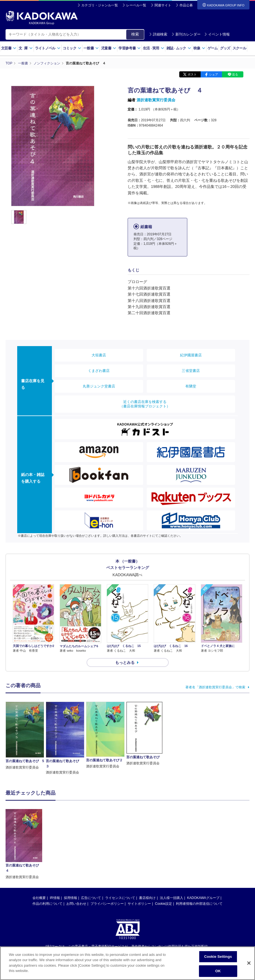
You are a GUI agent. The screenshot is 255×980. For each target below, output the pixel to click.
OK (218, 971)
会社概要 (39, 898)
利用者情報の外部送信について (199, 904)
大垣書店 (99, 355)
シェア (214, 74)
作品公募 (186, 5)
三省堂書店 (191, 371)
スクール (239, 48)
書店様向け (147, 898)
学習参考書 (130, 48)
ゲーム (213, 48)
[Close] (249, 963)
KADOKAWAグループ (203, 898)
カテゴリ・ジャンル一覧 (100, 5)
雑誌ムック (179, 48)
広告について (91, 898)
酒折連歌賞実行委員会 (156, 100)
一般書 (91, 48)
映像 (199, 48)
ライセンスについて (120, 898)
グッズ (225, 48)
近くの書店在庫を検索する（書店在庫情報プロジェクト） (145, 404)
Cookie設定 (164, 904)
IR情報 (55, 898)
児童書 (109, 48)
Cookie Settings (218, 957)
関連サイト (163, 5)
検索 (135, 34)
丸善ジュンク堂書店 (99, 386)
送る (235, 74)
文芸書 (9, 48)
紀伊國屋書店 (191, 355)
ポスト (192, 74)
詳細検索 (158, 34)
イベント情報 (217, 34)
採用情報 (70, 898)
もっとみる (125, 662)
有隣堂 (191, 386)
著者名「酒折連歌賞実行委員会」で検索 (215, 687)
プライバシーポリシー (107, 904)
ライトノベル (48, 48)
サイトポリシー (139, 904)
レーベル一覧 (136, 5)
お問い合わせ (76, 904)
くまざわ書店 (99, 371)
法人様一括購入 (171, 898)
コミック (72, 48)
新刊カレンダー (186, 34)
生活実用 (154, 48)
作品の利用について (47, 904)
